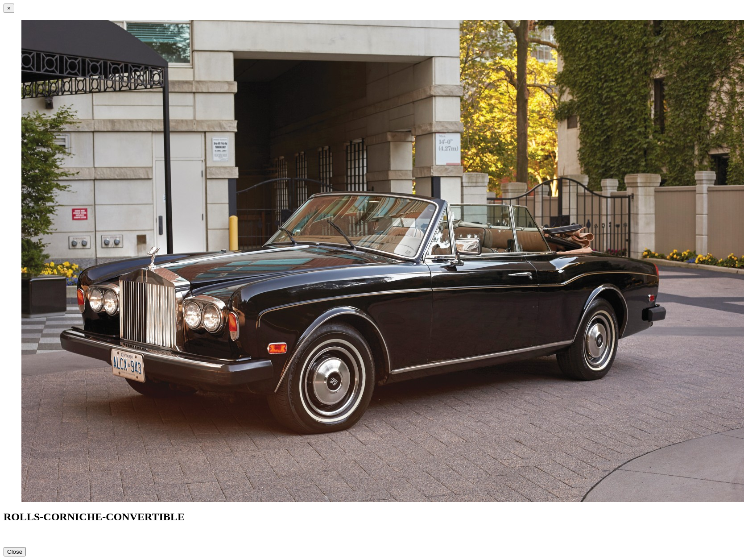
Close (15, 552)
